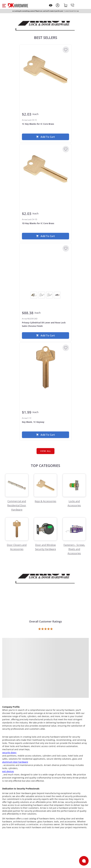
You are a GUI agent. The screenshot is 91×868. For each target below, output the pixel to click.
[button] (4, 5)
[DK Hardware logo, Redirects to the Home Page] (18, 5)
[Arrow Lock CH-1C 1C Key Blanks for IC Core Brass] (45, 69)
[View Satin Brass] (49, 295)
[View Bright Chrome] (34, 295)
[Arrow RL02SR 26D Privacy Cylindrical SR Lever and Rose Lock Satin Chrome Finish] (45, 268)
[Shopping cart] (66, 5)
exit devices (8, 771)
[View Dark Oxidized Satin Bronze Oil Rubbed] (42, 295)
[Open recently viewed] (51, 5)
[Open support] (84, 861)
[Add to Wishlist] (66, 50)
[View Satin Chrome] (57, 295)
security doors (9, 753)
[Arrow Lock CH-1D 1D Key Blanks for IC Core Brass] (45, 169)
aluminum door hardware (15, 762)
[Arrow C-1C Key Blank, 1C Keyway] (45, 368)
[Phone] (73, 5)
